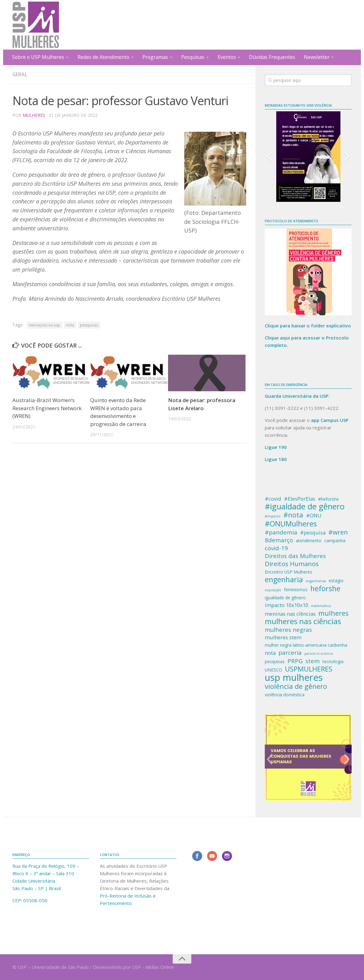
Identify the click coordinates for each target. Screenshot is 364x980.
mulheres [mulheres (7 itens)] (333, 613)
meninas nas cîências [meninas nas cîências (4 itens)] (290, 614)
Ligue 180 (276, 459)
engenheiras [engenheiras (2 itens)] (316, 581)
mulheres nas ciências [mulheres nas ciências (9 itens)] (303, 621)
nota (70, 325)
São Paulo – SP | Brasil (37, 888)
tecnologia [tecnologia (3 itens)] (333, 661)
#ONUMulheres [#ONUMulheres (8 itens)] (291, 524)
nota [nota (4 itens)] (270, 653)
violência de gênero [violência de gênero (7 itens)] (296, 686)
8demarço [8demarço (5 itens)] (279, 540)
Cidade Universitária (34, 881)
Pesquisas (194, 57)
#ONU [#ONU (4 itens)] (314, 515)
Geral (20, 74)
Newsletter (318, 57)
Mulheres (34, 115)
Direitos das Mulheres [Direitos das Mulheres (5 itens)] (295, 556)
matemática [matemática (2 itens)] (321, 606)
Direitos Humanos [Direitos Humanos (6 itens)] (292, 564)
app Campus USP (330, 420)
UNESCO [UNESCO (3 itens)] (273, 670)
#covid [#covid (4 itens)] (273, 499)
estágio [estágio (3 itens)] (336, 581)
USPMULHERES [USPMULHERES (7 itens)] (309, 669)
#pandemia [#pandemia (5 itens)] (281, 532)
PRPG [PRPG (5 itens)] (295, 661)
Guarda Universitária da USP (297, 396)
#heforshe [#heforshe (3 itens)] (328, 499)
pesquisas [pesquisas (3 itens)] (275, 661)
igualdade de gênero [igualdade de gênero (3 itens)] (285, 598)
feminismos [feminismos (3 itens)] (296, 590)
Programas (156, 57)
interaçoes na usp (44, 325)
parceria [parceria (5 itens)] (290, 653)
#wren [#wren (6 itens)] (338, 532)
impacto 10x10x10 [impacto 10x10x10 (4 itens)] (286, 605)
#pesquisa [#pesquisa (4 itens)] (313, 532)
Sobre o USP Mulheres (38, 57)
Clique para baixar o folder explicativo (308, 326)
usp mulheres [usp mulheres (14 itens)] (294, 677)
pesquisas (89, 325)
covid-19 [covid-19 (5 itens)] (276, 548)
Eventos (228, 57)
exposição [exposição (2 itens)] (273, 590)
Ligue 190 (276, 447)
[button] (269, 157)
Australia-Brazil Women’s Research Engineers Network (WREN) (47, 408)
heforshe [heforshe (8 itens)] (325, 588)
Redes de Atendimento (104, 57)
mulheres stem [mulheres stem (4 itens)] (283, 637)
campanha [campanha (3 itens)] (335, 541)
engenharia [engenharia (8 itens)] (284, 579)
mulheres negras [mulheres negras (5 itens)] (288, 630)
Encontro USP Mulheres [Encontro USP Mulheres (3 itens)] (289, 572)
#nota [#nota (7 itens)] (293, 515)
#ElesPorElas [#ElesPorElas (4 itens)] (300, 499)
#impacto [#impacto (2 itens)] (273, 516)
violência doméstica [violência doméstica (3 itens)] (285, 695)
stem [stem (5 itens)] (313, 661)
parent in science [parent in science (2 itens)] (319, 654)
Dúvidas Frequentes (273, 57)
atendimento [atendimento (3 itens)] (309, 541)
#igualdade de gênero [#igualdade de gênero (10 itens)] (305, 507)
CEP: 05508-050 (30, 900)
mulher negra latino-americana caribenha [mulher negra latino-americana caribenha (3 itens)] (306, 645)
